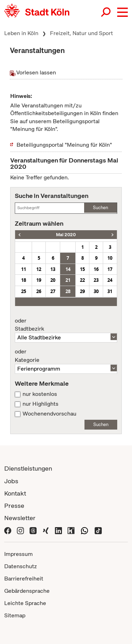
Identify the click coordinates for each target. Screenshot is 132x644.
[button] (122, 12)
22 (82, 280)
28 (68, 291)
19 (39, 280)
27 (53, 291)
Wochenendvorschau (49, 414)
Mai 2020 (66, 235)
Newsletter (20, 518)
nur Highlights (40, 404)
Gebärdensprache (27, 591)
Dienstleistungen (28, 468)
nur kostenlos (40, 394)
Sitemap (15, 615)
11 (24, 269)
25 (24, 291)
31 (110, 291)
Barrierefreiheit (24, 579)
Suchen (100, 208)
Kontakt (15, 493)
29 (82, 291)
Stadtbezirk (66, 325)
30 (96, 291)
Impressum (18, 554)
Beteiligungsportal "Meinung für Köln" (64, 145)
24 (110, 280)
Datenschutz (21, 566)
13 (53, 269)
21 (68, 280)
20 (53, 280)
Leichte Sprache (25, 603)
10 (110, 258)
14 (68, 269)
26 (39, 291)
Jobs (11, 481)
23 (96, 280)
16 (96, 269)
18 (24, 280)
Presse (14, 506)
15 (82, 269)
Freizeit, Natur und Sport (81, 33)
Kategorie (66, 356)
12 (39, 269)
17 (110, 269)
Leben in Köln (21, 33)
